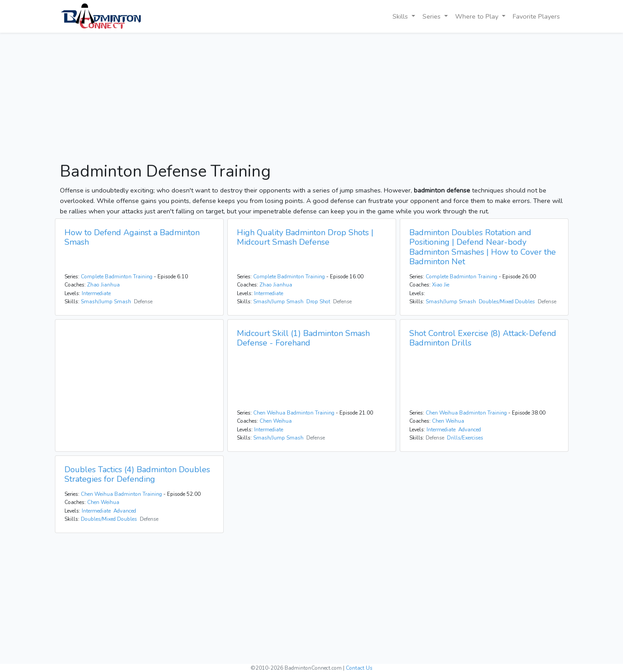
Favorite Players (536, 16)
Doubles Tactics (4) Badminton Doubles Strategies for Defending (137, 474)
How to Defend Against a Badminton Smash (132, 237)
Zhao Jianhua (103, 285)
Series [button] (432, 16)
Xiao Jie (441, 285)
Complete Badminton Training (117, 277)
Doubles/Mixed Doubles (507, 301)
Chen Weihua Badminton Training (294, 413)
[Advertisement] (312, 98)
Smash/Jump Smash (106, 301)
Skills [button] (401, 16)
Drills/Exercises (465, 438)
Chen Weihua (276, 421)
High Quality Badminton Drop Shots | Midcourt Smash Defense (305, 237)
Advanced (470, 430)
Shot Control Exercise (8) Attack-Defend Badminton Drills (483, 338)
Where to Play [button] (478, 16)
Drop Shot (318, 301)
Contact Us (359, 668)
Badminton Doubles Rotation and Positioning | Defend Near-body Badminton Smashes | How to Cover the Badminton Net (483, 247)
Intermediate (96, 293)
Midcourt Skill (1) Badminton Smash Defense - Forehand (303, 338)
